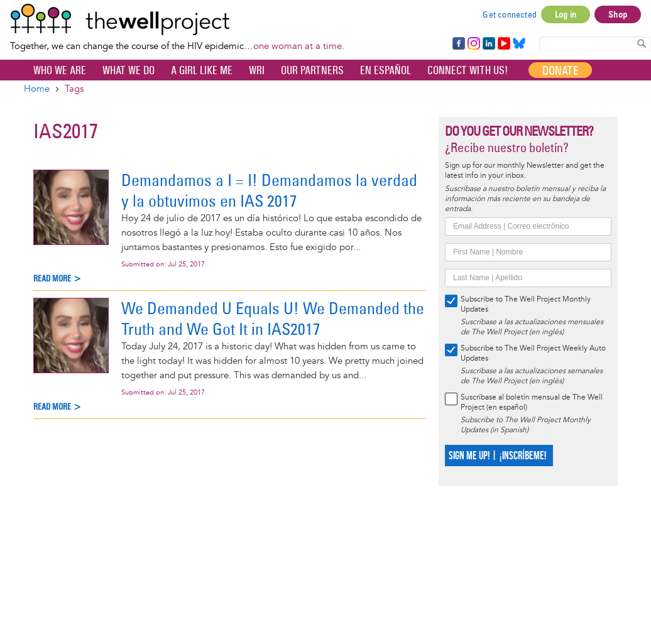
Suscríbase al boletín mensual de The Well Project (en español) (532, 402)
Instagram (473, 44)
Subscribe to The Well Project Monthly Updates (526, 304)
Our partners (312, 70)
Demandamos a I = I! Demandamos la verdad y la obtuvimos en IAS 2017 (269, 190)
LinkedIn (489, 44)
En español (386, 70)
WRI (257, 70)
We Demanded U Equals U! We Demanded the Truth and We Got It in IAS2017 (273, 319)
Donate (560, 70)
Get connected (510, 14)
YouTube (503, 44)
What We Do (129, 70)
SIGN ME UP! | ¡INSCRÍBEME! (497, 456)
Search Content (642, 43)
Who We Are (60, 70)
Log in (566, 14)
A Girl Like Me (202, 70)
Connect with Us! (468, 70)
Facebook (458, 44)
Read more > (57, 279)
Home (37, 89)
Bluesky (519, 44)
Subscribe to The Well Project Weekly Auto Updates (533, 353)
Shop (618, 14)
